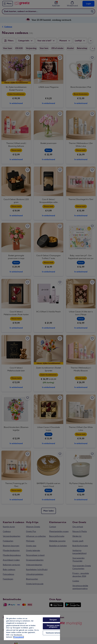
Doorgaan (53, 620)
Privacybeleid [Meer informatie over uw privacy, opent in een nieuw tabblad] (19, 637)
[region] (32, 627)
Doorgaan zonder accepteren (53, 626)
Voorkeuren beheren (53, 633)
